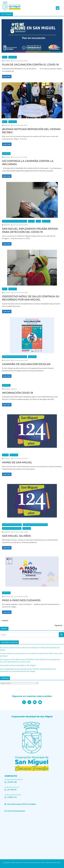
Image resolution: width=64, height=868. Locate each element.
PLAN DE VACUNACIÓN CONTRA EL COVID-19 (30, 65)
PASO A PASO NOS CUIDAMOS (21, 600)
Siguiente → (59, 625)
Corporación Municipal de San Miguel (15, 221)
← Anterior (4, 620)
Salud (5, 57)
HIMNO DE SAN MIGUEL (17, 462)
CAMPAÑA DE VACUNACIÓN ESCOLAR (26, 364)
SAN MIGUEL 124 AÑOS (16, 536)
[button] (58, 8)
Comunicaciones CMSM (20, 61)
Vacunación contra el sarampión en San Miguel (18, 665)
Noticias (31, 221)
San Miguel (13, 57)
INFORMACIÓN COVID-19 (18, 393)
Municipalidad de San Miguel (12, 528)
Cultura (5, 455)
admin (15, 389)
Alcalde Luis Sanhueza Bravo (12, 525)
